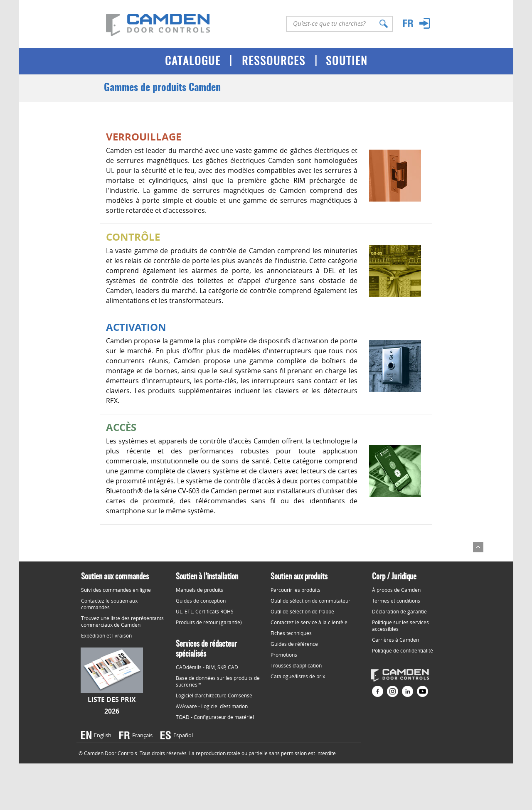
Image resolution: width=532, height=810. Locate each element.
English (103, 735)
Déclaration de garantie (399, 611)
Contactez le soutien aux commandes (109, 604)
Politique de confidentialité (403, 650)
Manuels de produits (199, 590)
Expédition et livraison (106, 635)
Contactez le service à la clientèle (309, 622)
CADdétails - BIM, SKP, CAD (207, 667)
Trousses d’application (296, 665)
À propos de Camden (396, 590)
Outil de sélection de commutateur (310, 601)
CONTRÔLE (133, 237)
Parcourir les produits (296, 590)
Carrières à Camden (395, 640)
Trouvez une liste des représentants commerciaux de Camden (122, 621)
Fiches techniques (291, 633)
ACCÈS (121, 427)
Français (142, 735)
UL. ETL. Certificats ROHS (205, 611)
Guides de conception (201, 601)
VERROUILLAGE (144, 137)
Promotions (284, 655)
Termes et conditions (396, 601)
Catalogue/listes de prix (298, 676)
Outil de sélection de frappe (302, 611)
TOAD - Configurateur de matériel (215, 717)
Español (183, 735)
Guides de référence (294, 644)
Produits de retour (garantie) (209, 622)
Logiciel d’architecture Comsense (214, 695)
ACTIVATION (136, 327)
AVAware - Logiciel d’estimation (212, 706)
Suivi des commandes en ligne (116, 590)
